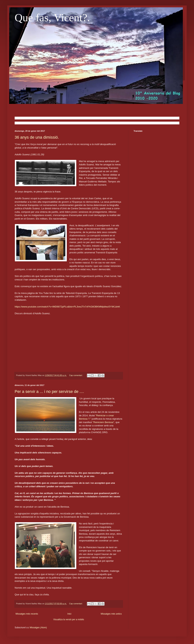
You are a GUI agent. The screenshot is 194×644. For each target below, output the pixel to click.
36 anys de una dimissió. (37, 137)
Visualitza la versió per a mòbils (69, 619)
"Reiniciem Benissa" (103, 422)
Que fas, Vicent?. (52, 18)
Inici (69, 614)
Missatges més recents (27, 614)
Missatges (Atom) (38, 628)
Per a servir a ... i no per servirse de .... (49, 392)
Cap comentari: (76, 375)
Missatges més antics (111, 614)
